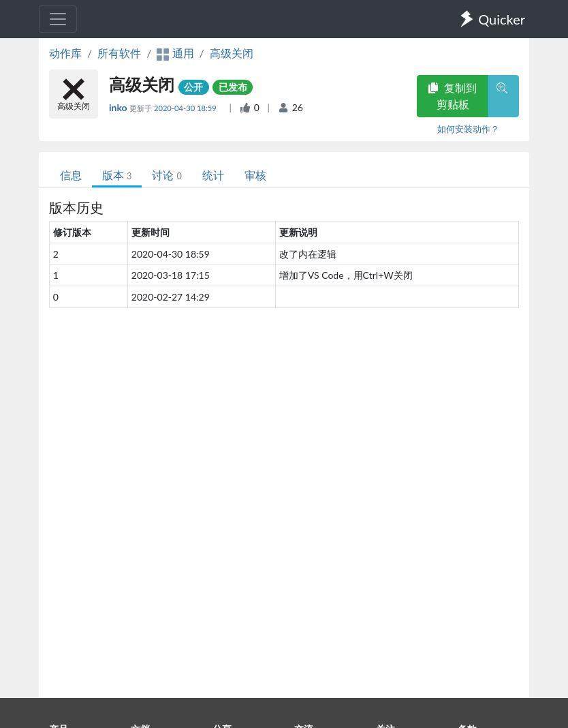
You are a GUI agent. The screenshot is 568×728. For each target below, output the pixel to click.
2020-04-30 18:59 (186, 108)
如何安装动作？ (468, 129)
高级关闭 (232, 53)
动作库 (65, 53)
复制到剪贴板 (452, 96)
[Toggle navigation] (58, 19)
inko (119, 107)
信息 (71, 175)
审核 (255, 175)
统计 (213, 175)
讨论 (167, 175)
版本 (117, 175)
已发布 (233, 87)
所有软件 (119, 53)
